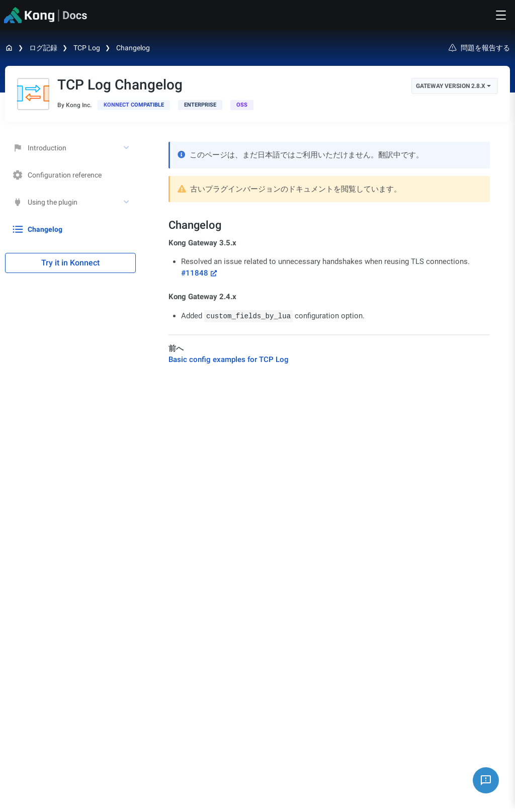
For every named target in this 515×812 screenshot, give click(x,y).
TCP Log (87, 48)
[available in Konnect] (134, 105)
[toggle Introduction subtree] (127, 148)
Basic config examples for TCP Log (229, 359)
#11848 (195, 273)
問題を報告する (479, 48)
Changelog (133, 48)
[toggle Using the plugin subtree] (127, 202)
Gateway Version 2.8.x (453, 86)
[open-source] (242, 105)
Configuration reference (57, 175)
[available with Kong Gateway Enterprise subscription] (200, 105)
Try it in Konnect (70, 263)
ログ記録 (43, 48)
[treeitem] (70, 229)
